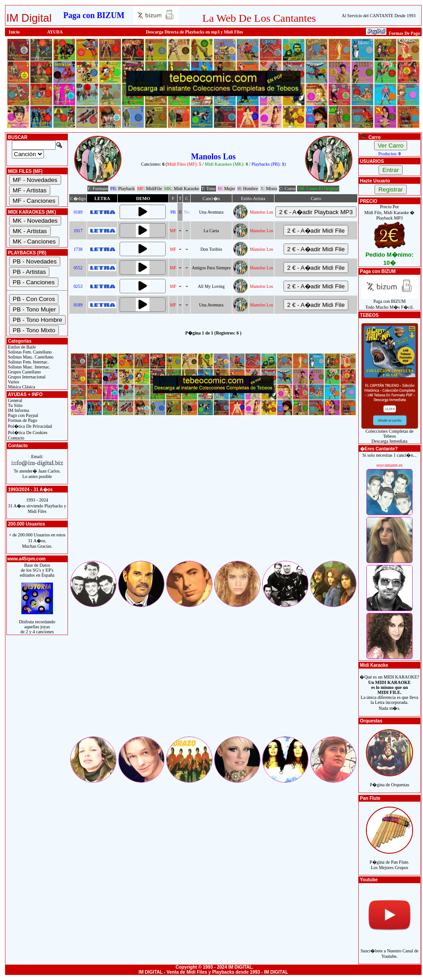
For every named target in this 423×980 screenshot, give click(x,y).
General (14, 400)
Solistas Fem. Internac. (28, 362)
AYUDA (55, 32)
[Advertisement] (213, 496)
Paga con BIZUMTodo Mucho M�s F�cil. (390, 302)
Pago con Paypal (22, 415)
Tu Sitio (14, 405)
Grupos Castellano (24, 372)
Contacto (16, 438)
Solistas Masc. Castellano (30, 357)
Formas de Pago (22, 420)
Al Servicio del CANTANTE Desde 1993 (379, 16)
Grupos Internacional (26, 377)
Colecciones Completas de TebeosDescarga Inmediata (390, 434)
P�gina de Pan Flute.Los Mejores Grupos (389, 860)
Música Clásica (21, 387)
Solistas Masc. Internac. (29, 367)
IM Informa (18, 410)
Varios (13, 382)
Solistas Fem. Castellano (29, 352)
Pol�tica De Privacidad (29, 426)
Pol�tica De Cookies (27, 433)
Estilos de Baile (21, 347)
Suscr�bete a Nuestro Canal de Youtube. (389, 949)
